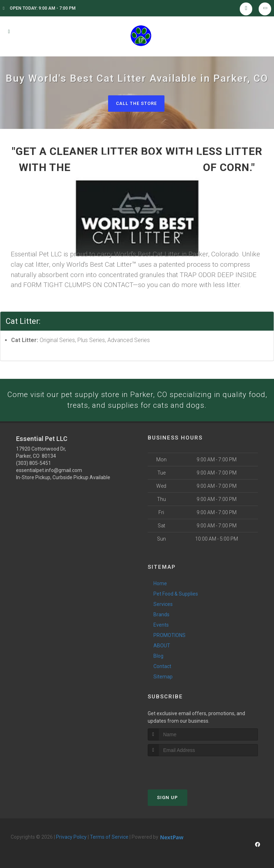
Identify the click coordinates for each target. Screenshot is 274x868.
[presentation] (186, 771)
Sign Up (168, 799)
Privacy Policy (71, 838)
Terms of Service (109, 838)
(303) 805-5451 (34, 465)
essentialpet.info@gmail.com (49, 472)
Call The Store (136, 103)
